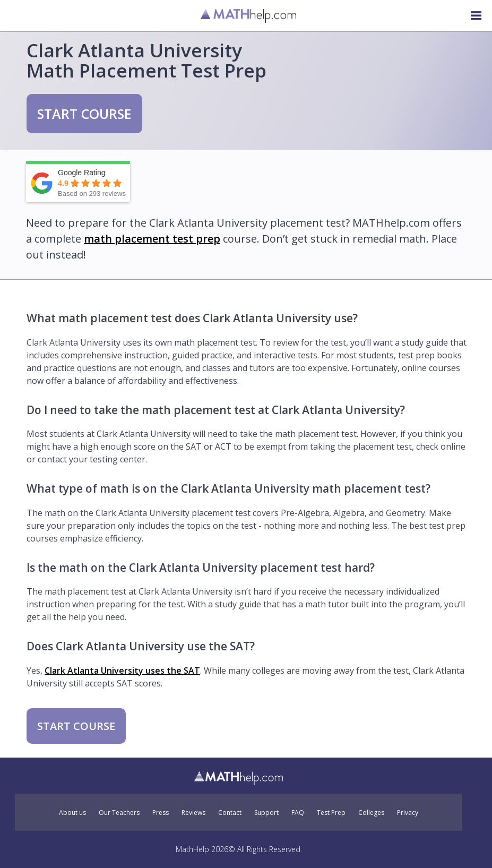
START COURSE (84, 114)
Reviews (193, 813)
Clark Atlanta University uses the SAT (122, 671)
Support (266, 813)
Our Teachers (119, 813)
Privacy (408, 813)
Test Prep (331, 813)
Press (161, 813)
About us (72, 813)
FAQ (298, 813)
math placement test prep (152, 239)
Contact (230, 813)
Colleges (371, 813)
